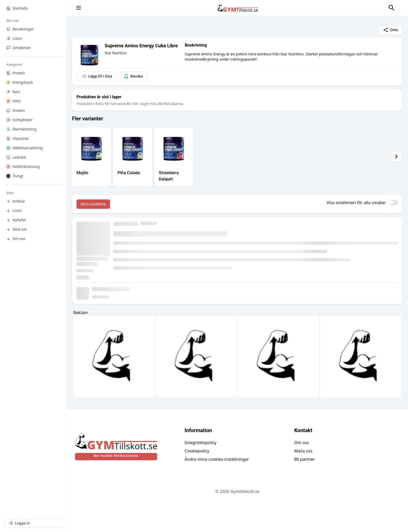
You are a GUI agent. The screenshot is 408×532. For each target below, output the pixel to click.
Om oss (302, 443)
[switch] (393, 203)
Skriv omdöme (93, 204)
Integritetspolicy (200, 443)
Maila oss (303, 451)
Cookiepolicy (197, 451)
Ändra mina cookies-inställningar (217, 459)
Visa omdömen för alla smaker (356, 203)
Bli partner (305, 459)
